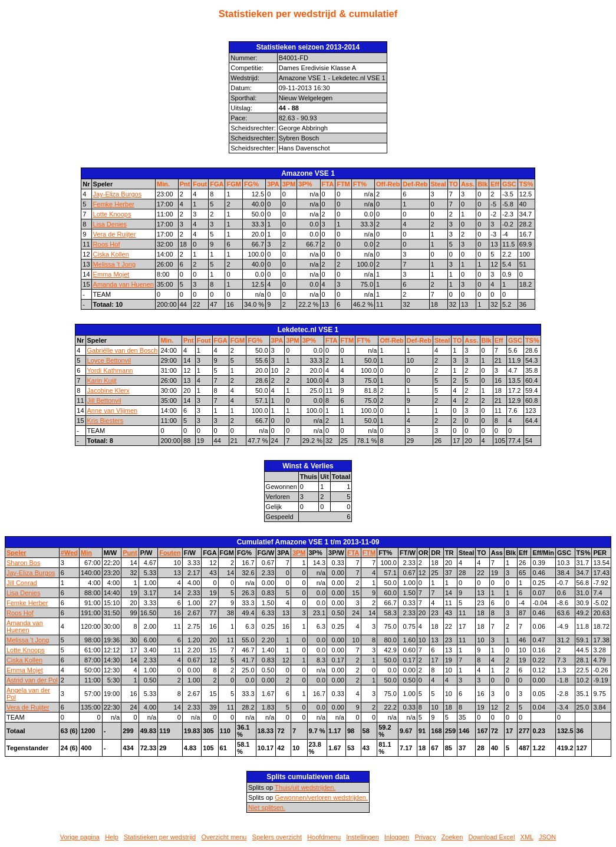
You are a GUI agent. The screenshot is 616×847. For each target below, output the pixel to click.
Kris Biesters (106, 421)
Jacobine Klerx (108, 390)
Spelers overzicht (277, 837)
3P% (305, 184)
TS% (526, 184)
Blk (482, 184)
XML (527, 837)
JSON (547, 837)
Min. (163, 184)
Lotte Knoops (112, 214)
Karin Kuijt (102, 380)
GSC (509, 184)
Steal (439, 184)
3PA (273, 184)
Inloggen (397, 837)
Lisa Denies (110, 224)
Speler (17, 553)
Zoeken (452, 837)
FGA (217, 184)
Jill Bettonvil (104, 400)
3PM (289, 184)
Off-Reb (388, 184)
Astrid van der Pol (32, 680)
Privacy (425, 837)
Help (112, 837)
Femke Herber (114, 204)
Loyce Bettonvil (109, 360)
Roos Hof (107, 244)
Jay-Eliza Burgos (118, 194)
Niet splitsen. (267, 807)
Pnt (185, 184)
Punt (130, 553)
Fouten (170, 553)
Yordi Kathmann (110, 370)
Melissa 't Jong (114, 264)
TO (454, 184)
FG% (251, 184)
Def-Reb (415, 184)
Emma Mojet (111, 274)
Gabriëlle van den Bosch (123, 350)
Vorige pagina (80, 837)
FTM (343, 184)
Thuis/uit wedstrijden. (305, 787)
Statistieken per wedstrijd (160, 837)
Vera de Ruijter (115, 234)
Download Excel (492, 837)
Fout (200, 184)
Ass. (468, 184)
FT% (360, 184)
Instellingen (363, 837)
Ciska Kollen (111, 254)
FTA (328, 184)
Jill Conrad (22, 583)
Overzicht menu (224, 837)
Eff (495, 184)
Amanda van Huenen (123, 284)
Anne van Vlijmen (113, 411)
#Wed (69, 553)
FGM (233, 184)
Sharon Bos (23, 563)
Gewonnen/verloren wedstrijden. (321, 797)
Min (86, 553)
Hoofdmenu (324, 837)
